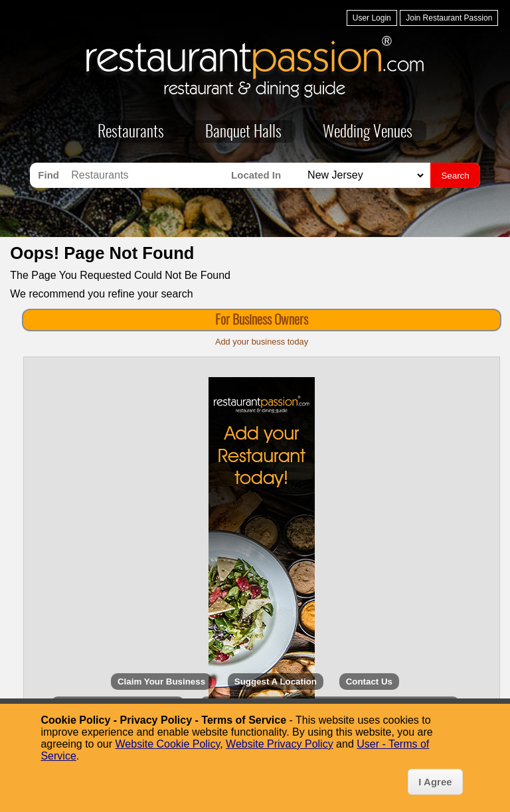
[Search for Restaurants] (148, 175)
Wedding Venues (368, 133)
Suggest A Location (276, 682)
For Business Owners (262, 321)
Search (455, 176)
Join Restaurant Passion (449, 18)
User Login (372, 18)
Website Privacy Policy (280, 744)
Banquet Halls (243, 133)
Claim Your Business (161, 682)
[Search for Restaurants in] (364, 176)
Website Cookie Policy (168, 744)
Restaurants (131, 133)
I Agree (435, 782)
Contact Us (369, 682)
